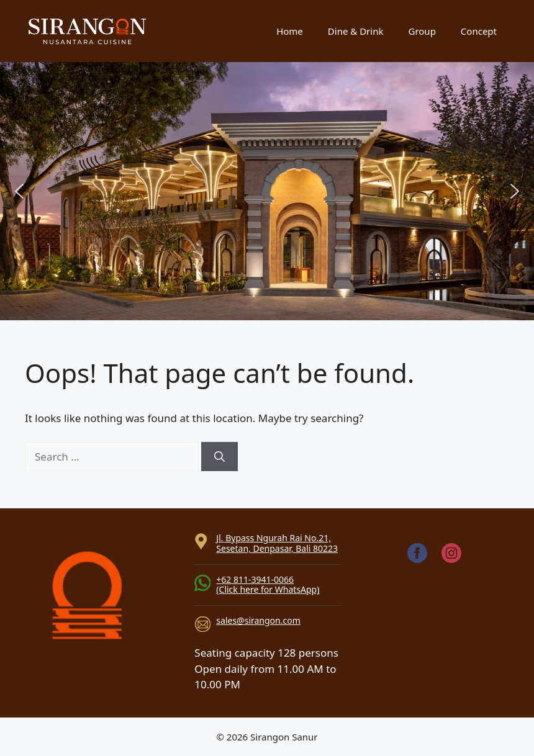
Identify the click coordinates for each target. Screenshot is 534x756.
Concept (479, 31)
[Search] (219, 457)
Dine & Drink (356, 31)
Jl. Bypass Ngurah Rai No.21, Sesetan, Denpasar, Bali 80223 (277, 543)
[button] (19, 191)
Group (422, 31)
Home (290, 31)
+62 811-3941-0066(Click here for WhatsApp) (268, 585)
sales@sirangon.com (258, 620)
